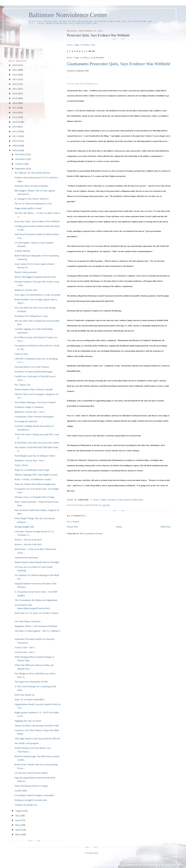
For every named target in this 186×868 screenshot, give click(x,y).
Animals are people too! (26, 805)
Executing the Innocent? (26, 421)
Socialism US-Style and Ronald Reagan (33, 372)
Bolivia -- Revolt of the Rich (28, 540)
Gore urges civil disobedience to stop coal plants (37, 295)
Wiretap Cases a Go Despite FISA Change (35, 497)
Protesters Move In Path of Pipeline (31, 186)
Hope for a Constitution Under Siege (32, 470)
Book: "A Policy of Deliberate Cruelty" (33, 479)
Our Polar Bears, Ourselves (27, 621)
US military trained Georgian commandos (34, 795)
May (18, 825)
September (21, 169)
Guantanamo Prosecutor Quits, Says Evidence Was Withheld (118, 64)
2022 (15, 84)
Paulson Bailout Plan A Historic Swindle (34, 389)
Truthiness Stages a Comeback (29, 407)
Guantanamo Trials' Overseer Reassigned (34, 417)
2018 (15, 103)
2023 (15, 79)
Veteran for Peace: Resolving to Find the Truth (37, 726)
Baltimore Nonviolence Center (68, 15)
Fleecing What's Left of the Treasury (32, 367)
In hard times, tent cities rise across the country (37, 443)
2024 (15, 75)
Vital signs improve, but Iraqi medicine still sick (37, 738)
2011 (15, 136)
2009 (15, 146)
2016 (15, 112)
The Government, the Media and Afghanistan (36, 600)
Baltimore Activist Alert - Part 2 (30, 412)
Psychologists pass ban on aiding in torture (35, 456)
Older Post (165, 527)
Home (119, 527)
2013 (15, 127)
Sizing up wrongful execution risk (31, 800)
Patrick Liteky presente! (26, 272)
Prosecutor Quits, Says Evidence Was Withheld (37, 221)
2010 (15, 141)
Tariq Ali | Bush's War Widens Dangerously (35, 484)
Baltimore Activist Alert (26, 290)
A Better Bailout (22, 251)
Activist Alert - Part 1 (25, 652)
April (18, 830)
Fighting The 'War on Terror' (28, 721)
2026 (15, 65)
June (18, 820)
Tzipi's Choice (21, 465)
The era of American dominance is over (33, 203)
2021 (15, 89)
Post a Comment (73, 522)
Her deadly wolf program (27, 743)
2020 (15, 94)
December (20, 154)
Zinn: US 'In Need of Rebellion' (30, 699)
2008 (15, 150)
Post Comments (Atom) (91, 533)
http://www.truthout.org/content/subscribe (118, 500)
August (19, 811)
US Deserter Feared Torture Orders (31, 773)
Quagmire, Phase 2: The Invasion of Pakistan (36, 626)
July (18, 815)
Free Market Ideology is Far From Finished (35, 402)
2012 (15, 131)
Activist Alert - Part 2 (25, 647)
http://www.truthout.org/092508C (86, 58)
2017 (15, 108)
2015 (15, 117)
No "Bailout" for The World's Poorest (32, 173)
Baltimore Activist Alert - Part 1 (30, 460)
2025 (15, 70)
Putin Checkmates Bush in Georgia (31, 786)
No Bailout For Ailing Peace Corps (31, 316)
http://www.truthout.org (81, 45)
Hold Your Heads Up (24, 695)
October (19, 164)
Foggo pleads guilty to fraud (28, 208)
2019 (15, 98)
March (19, 834)
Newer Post (72, 527)
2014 (15, 122)
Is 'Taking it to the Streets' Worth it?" (32, 199)
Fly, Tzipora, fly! (23, 385)
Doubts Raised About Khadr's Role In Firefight (37, 562)
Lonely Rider (21, 791)
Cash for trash (21, 354)
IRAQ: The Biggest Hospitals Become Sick (35, 277)
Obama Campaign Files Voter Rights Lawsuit (36, 475)
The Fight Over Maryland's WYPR (31, 682)
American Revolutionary (26, 557)
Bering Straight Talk (24, 527)
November (21, 159)
